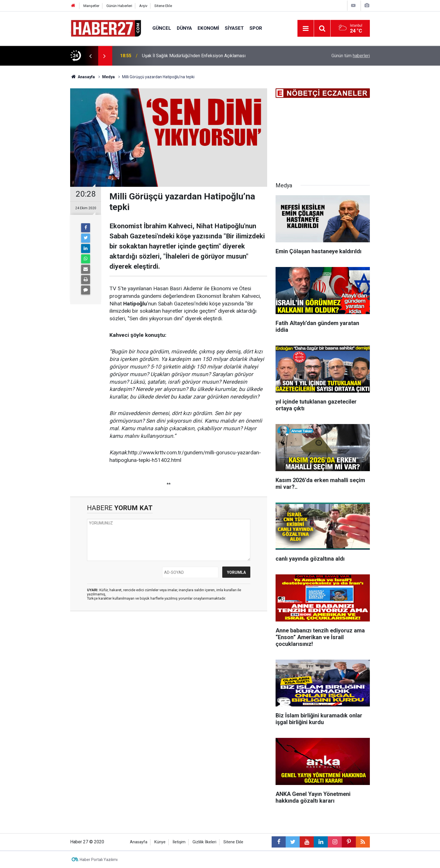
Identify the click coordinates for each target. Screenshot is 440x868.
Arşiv (143, 6)
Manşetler (91, 6)
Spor (256, 28)
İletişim (179, 842)
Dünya (184, 28)
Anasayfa (139, 842)
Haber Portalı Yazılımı (99, 860)
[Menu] (306, 29)
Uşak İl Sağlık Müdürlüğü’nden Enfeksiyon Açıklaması (194, 56)
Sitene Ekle (163, 6)
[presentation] (90, 56)
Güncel (162, 28)
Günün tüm (351, 56)
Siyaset (234, 28)
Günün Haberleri (119, 6)
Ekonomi (208, 28)
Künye (160, 842)
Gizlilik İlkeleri (204, 842)
